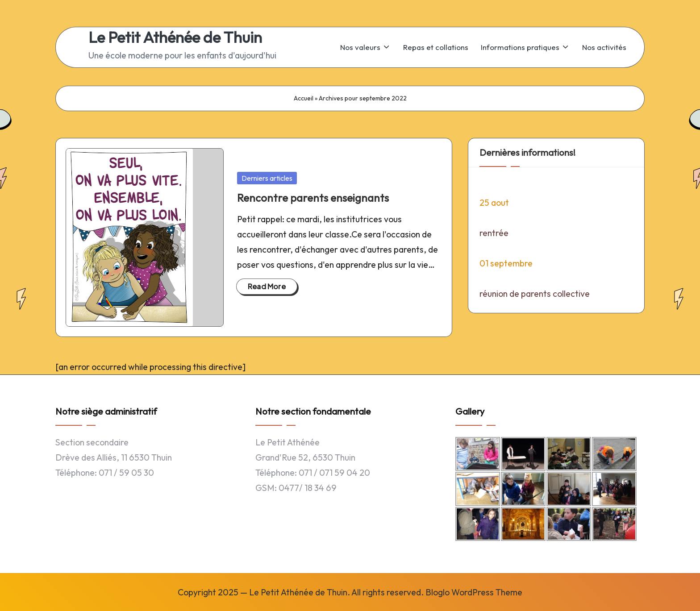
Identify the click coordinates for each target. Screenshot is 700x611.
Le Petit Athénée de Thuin (175, 37)
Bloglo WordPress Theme (474, 592)
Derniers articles (267, 178)
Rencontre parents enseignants (313, 198)
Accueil (304, 98)
